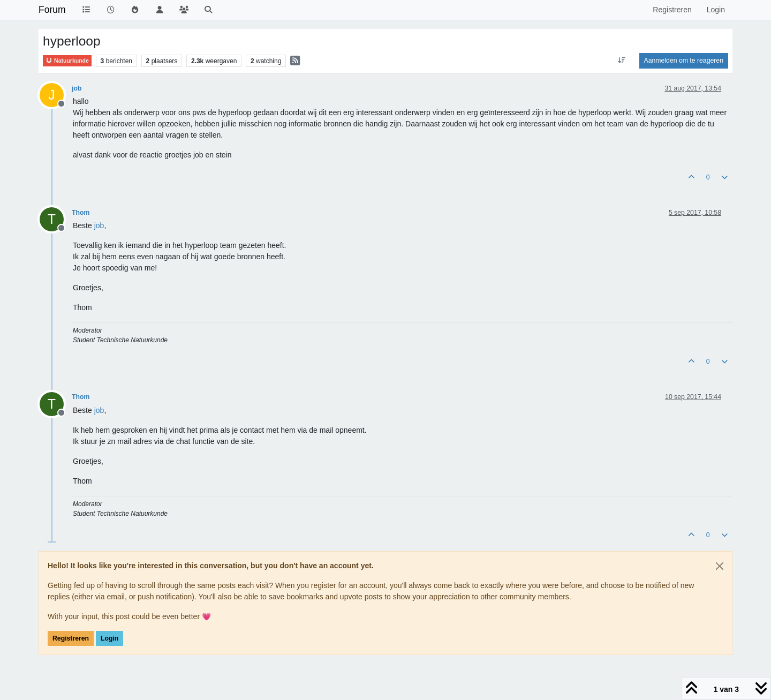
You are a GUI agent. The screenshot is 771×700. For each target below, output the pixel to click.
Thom (81, 213)
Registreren (71, 638)
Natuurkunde (67, 61)
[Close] (720, 566)
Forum (52, 10)
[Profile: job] (99, 225)
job (77, 88)
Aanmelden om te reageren (684, 61)
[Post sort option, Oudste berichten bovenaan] (621, 61)
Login (109, 638)
